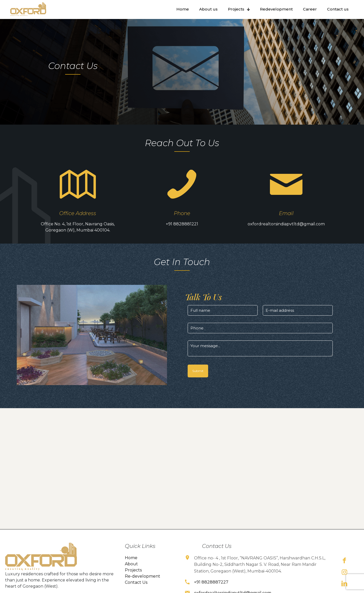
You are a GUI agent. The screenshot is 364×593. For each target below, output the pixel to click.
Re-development (143, 582)
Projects (133, 576)
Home (131, 563)
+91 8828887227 (211, 588)
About (131, 570)
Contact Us (136, 588)
